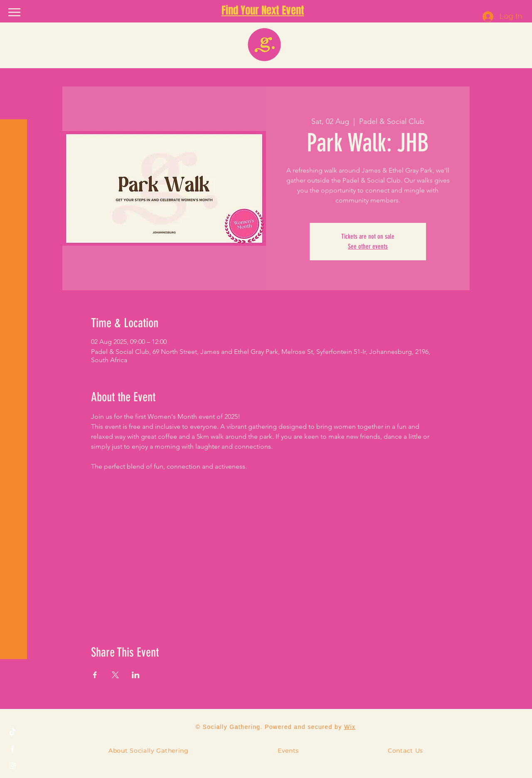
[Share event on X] (115, 675)
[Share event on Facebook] (95, 675)
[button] (14, 12)
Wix (350, 727)
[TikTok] (12, 732)
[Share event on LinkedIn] (136, 675)
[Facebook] (12, 749)
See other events (368, 246)
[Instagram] (12, 766)
